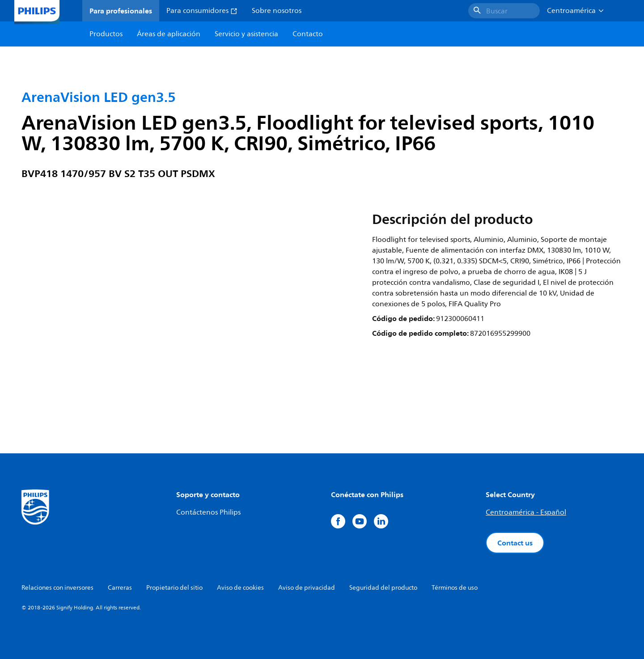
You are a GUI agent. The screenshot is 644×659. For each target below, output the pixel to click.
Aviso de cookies (240, 588)
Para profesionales (121, 11)
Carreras (120, 588)
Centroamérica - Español (526, 512)
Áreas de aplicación (169, 34)
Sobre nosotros (277, 11)
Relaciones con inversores (57, 588)
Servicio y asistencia (246, 34)
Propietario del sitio (174, 588)
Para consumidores (202, 11)
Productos (106, 34)
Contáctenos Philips (208, 512)
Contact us (515, 543)
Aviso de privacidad (307, 588)
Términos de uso (455, 588)
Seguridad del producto (383, 588)
